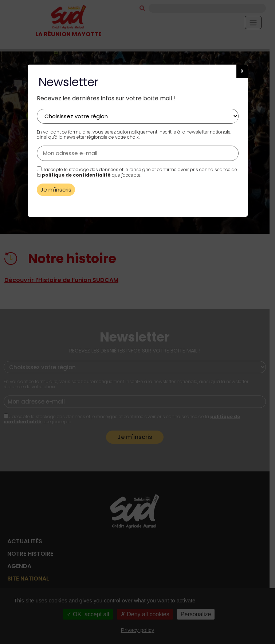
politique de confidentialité (76, 175)
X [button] (242, 71)
